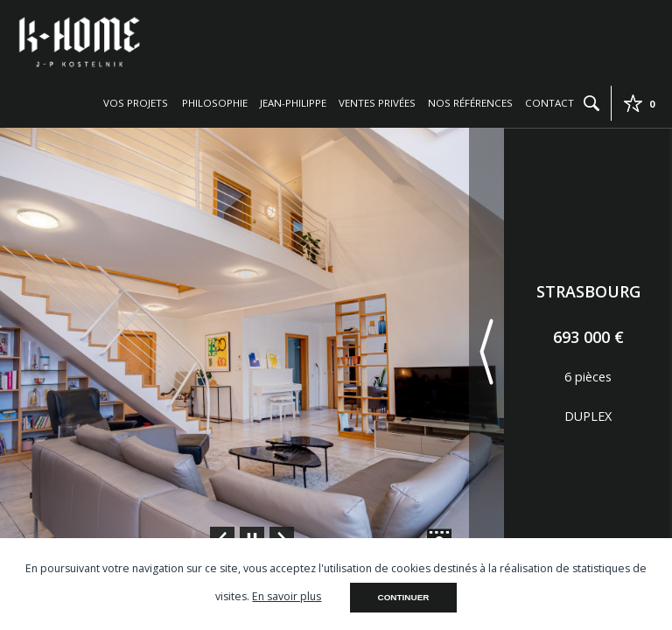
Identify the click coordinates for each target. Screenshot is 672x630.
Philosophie (215, 103)
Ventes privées (377, 103)
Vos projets (136, 103)
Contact (549, 103)
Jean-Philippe (293, 103)
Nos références (470, 103)
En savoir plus (287, 596)
